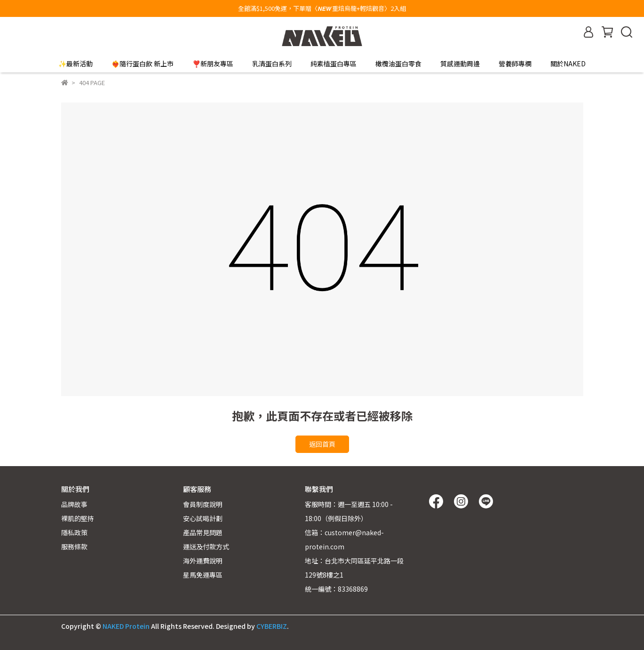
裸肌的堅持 (78, 518)
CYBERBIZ (272, 626)
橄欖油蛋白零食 (398, 63)
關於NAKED (568, 63)
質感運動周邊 (460, 63)
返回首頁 (322, 444)
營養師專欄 (515, 63)
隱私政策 (74, 532)
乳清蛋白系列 (272, 63)
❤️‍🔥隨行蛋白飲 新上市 (143, 63)
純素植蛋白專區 (334, 63)
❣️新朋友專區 (213, 63)
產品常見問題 (203, 532)
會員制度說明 (203, 504)
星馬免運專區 (203, 575)
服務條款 (74, 547)
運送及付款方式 (206, 547)
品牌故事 (74, 504)
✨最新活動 (76, 63)
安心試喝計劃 (203, 518)
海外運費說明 (203, 561)
